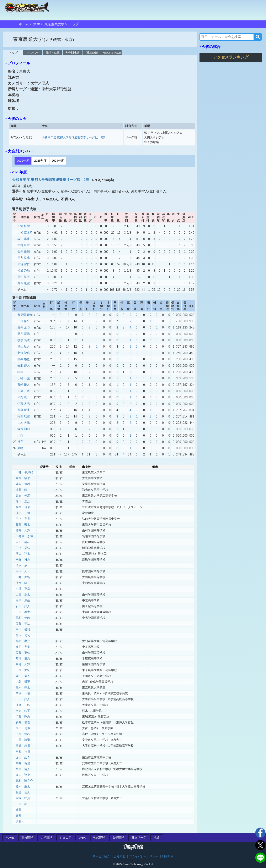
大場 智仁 (24, 264)
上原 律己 (23, 734)
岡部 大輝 (23, 664)
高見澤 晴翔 (25, 315)
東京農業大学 (54, 24)
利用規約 (168, 856)
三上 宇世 (23, 519)
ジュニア (65, 838)
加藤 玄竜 (24, 391)
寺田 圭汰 (23, 501)
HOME (10, 838)
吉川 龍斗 (23, 542)
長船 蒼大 (24, 365)
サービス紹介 (101, 856)
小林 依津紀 (24, 472)
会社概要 (119, 856)
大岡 (20, 435)
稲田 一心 (24, 372)
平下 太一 (23, 571)
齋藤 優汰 (24, 410)
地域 (156, 838)
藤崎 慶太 (24, 385)
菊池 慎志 (23, 658)
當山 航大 (24, 347)
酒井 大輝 (23, 530)
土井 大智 (23, 577)
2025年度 (40, 161)
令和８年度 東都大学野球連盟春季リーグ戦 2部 (73, 137)
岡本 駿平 (23, 478)
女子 (118, 838)
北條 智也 (24, 353)
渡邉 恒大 (23, 792)
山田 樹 (21, 804)
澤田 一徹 (23, 513)
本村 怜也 (23, 751)
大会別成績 (72, 53)
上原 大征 (23, 670)
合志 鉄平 (23, 711)
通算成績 (92, 53)
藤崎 (20, 448)
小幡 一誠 (24, 378)
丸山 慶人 (23, 676)
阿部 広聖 (24, 416)
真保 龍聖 (24, 283)
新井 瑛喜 (23, 722)
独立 (139, 838)
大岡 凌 (22, 397)
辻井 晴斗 (23, 490)
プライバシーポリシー (144, 856)
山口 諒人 (23, 699)
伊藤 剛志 (23, 717)
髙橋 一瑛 (23, 693)
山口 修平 (24, 321)
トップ (13, 53)
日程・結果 (53, 53)
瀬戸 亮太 (23, 647)
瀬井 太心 (24, 327)
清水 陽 (21, 583)
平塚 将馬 (23, 559)
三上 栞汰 (23, 548)
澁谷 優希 (23, 484)
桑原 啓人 (23, 769)
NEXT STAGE (112, 53)
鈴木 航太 (23, 786)
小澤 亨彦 (23, 589)
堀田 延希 (23, 757)
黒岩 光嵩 (23, 496)
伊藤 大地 (24, 404)
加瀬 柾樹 (24, 226)
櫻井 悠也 (24, 359)
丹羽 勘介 (23, 641)
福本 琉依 (23, 507)
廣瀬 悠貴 (23, 746)
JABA (82, 838)
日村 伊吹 (23, 618)
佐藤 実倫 (23, 653)
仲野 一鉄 (23, 705)
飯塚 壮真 (23, 798)
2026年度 (23, 161)
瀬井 (18, 810)
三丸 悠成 (24, 258)
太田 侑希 (23, 728)
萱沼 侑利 (23, 635)
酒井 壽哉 (24, 334)
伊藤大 (20, 821)
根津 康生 (23, 600)
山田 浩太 (23, 595)
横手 (20, 442)
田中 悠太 (24, 277)
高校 (27, 838)
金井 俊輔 (24, 251)
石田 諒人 (23, 606)
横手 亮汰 (24, 340)
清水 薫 (21, 565)
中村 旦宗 (24, 245)
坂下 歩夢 (24, 239)
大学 (37, 24)
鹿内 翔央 (23, 775)
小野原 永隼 (24, 536)
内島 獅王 (23, 682)
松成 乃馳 (24, 271)
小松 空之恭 (25, 232)
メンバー (33, 53)
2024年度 (58, 161)
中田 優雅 (23, 629)
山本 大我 (24, 423)
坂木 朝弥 (24, 429)
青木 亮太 (23, 687)
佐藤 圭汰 (23, 624)
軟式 (99, 838)
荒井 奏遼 (23, 763)
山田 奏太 (23, 612)
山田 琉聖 (23, 740)
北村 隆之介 (24, 781)
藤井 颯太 (23, 525)
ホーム (24, 24)
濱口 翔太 (23, 554)
